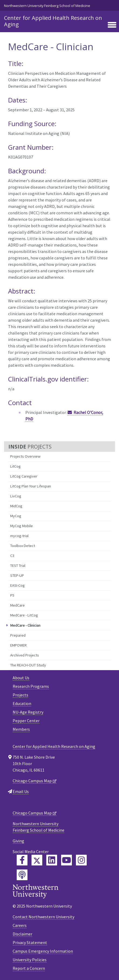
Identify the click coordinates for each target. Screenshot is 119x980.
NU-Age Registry (28, 712)
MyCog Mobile (22, 526)
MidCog (16, 506)
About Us (21, 678)
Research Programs (31, 686)
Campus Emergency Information (43, 951)
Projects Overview (25, 456)
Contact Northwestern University (43, 917)
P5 (12, 595)
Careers (20, 925)
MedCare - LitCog (24, 615)
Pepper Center (26, 721)
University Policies (30, 960)
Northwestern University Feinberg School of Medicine (47, 6)
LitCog (15, 466)
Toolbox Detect (23, 546)
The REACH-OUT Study (28, 665)
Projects (20, 695)
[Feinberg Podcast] (22, 875)
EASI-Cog (17, 585)
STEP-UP (17, 575)
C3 (12, 556)
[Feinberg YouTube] (66, 860)
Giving (18, 841)
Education (22, 703)
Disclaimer (22, 934)
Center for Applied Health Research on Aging (53, 21)
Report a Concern (29, 968)
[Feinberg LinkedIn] (52, 860)
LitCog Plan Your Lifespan (31, 486)
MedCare (17, 605)
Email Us (21, 791)
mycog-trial (19, 536)
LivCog (16, 496)
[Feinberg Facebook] (22, 860)
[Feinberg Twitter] (37, 860)
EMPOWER (18, 645)
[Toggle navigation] (112, 25)
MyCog (16, 516)
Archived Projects (25, 655)
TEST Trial (18, 566)
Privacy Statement (30, 942)
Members (21, 729)
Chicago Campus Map (32, 781)
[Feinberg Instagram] (81, 860)
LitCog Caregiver (24, 476)
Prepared (18, 635)
